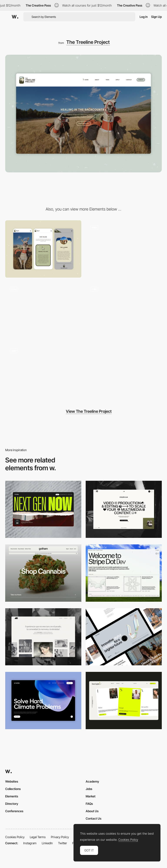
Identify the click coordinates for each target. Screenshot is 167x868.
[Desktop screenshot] (43, 637)
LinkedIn (47, 843)
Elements (12, 796)
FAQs (89, 804)
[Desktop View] (43, 701)
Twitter (63, 843)
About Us (92, 811)
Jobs (89, 789)
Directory (12, 804)
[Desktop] (43, 509)
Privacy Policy (60, 837)
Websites (12, 781)
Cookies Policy (15, 837)
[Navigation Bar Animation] (43, 372)
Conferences (14, 811)
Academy (92, 781)
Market (91, 796)
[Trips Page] (124, 311)
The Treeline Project (88, 42)
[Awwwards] (15, 17)
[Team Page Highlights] (43, 311)
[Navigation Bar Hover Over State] (124, 249)
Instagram (30, 843)
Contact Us (94, 818)
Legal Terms (38, 837)
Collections (13, 789)
